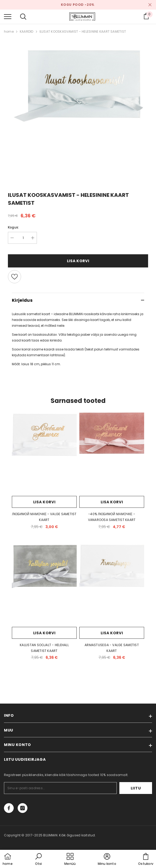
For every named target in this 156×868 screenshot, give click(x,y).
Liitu (136, 788)
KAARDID (27, 31)
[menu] (8, 16)
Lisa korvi (78, 261)
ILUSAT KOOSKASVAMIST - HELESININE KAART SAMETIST (83, 31)
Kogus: (13, 227)
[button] (38, 860)
